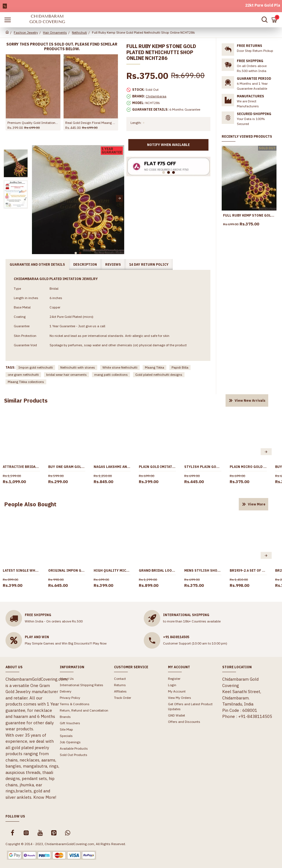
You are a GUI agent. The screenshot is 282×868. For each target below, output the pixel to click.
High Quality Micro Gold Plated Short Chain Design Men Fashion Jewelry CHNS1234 (112, 570)
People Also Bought (30, 504)
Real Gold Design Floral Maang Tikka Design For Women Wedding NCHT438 (91, 123)
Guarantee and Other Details (37, 264)
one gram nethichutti (23, 375)
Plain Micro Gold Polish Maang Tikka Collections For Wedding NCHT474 (248, 467)
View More (257, 504)
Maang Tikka (154, 367)
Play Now (100, 643)
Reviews (113, 264)
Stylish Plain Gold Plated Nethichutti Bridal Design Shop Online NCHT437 (203, 467)
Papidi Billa (180, 367)
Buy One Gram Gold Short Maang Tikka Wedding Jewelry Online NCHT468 (67, 467)
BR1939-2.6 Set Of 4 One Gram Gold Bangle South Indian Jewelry (248, 570)
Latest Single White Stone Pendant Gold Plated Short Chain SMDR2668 (21, 570)
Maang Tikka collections (26, 382)
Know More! (45, 797)
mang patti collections (111, 375)
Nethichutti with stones (78, 367)
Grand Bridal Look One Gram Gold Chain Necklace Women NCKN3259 (157, 570)
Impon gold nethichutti (36, 367)
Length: (136, 123)
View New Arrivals (250, 400)
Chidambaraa (156, 96)
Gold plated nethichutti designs (159, 375)
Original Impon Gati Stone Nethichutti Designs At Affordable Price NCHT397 (67, 570)
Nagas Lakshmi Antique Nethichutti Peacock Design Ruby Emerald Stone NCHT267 (112, 467)
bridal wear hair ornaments (67, 375)
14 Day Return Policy (149, 264)
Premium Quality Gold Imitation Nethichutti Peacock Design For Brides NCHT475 (33, 123)
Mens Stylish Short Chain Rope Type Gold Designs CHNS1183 (203, 570)
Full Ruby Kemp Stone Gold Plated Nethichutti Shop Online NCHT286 (249, 215)
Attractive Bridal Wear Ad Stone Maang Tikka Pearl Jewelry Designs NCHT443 (21, 467)
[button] (119, 198)
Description (85, 264)
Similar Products (26, 400)
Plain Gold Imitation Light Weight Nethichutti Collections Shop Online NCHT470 (157, 467)
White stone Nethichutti (120, 367)
